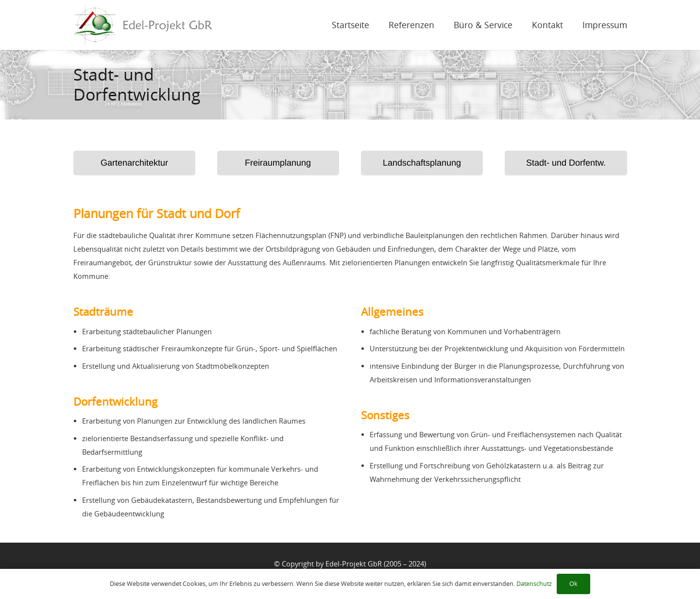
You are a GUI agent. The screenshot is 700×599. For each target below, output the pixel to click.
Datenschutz (534, 584)
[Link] (143, 25)
